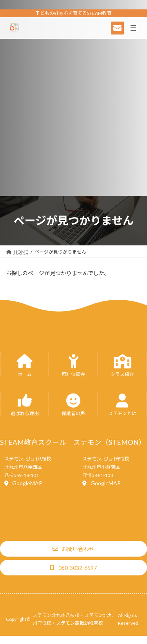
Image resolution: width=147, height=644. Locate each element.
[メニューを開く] (133, 28)
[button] (24, 483)
